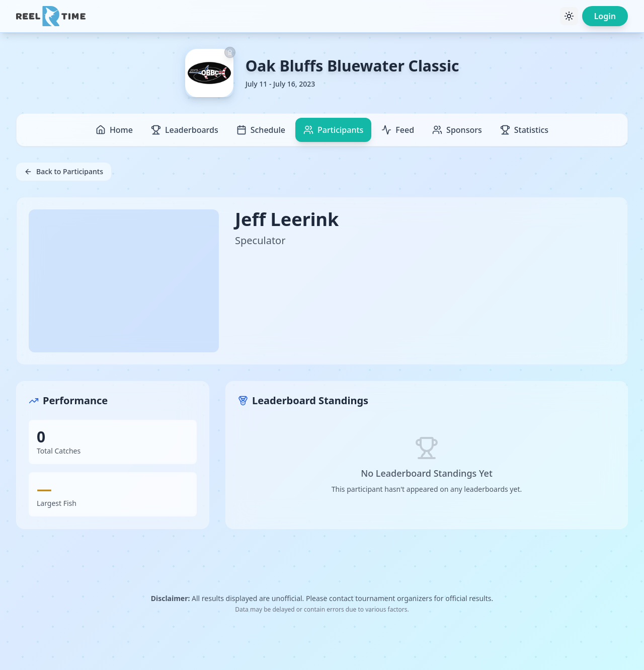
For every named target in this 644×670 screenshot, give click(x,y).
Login (605, 16)
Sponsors (457, 130)
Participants (333, 130)
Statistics (524, 130)
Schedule (261, 130)
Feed (398, 130)
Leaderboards (185, 130)
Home (114, 130)
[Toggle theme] (569, 16)
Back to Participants (64, 171)
